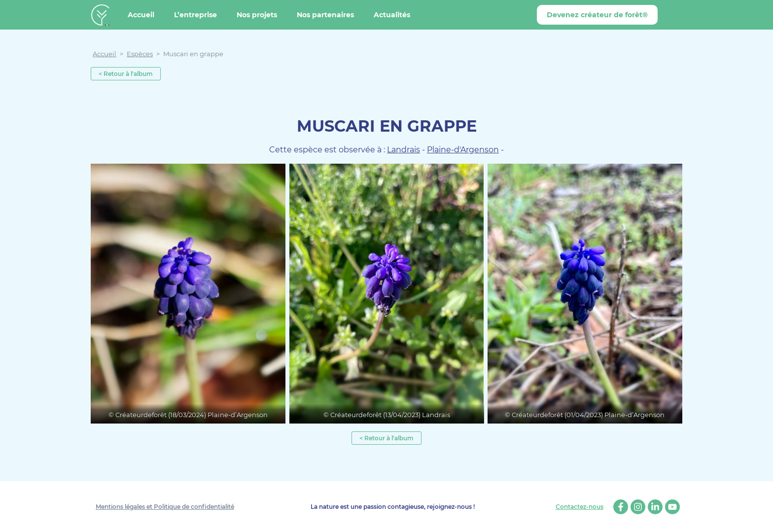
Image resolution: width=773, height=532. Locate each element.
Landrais (404, 150)
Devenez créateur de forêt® (597, 15)
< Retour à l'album (126, 74)
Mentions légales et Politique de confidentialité (165, 507)
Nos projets (257, 15)
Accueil (141, 15)
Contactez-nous (580, 507)
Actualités (392, 15)
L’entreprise (195, 15)
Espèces (140, 54)
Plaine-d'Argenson (463, 150)
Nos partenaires (325, 15)
